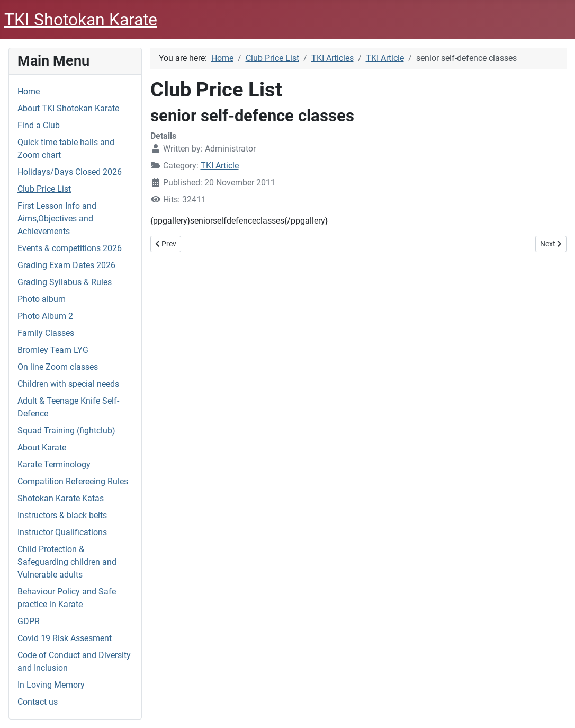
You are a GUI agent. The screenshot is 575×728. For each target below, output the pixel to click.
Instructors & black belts (62, 515)
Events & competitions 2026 (70, 248)
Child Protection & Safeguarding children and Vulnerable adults (67, 562)
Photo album (42, 299)
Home (29, 91)
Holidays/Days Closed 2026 (70, 172)
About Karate (42, 447)
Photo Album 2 (45, 316)
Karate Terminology (54, 464)
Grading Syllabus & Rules (65, 282)
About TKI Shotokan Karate (68, 108)
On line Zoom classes (58, 367)
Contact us (38, 702)
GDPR (29, 621)
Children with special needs (68, 384)
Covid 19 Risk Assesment (65, 638)
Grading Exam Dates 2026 (66, 265)
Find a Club (39, 125)
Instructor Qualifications (62, 532)
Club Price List (44, 189)
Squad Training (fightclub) (66, 430)
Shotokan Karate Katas (61, 498)
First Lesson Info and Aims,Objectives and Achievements (57, 219)
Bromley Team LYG (53, 350)
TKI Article (220, 166)
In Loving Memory (51, 685)
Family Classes (46, 333)
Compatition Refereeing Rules (73, 481)
